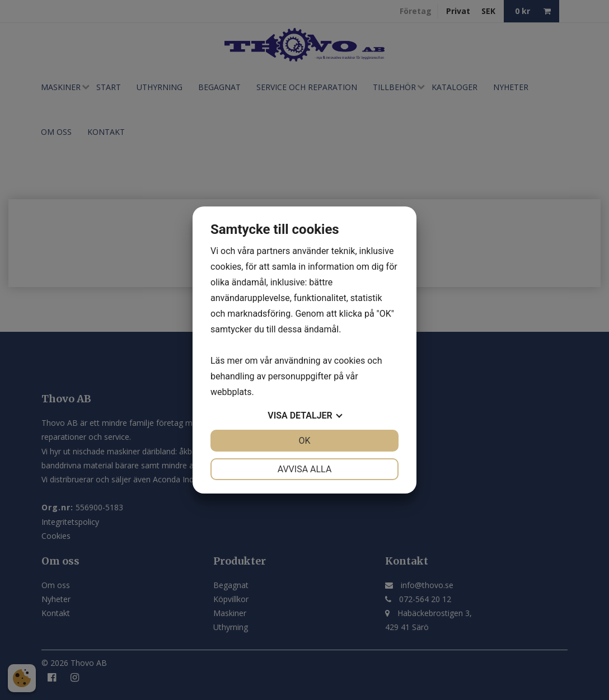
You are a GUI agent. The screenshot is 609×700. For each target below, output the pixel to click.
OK (304, 441)
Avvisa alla (305, 469)
